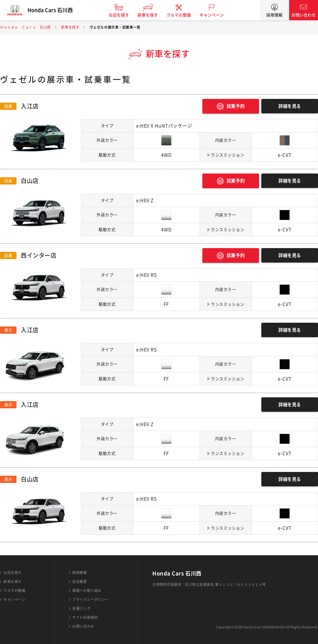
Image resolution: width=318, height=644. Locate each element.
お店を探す (122, 15)
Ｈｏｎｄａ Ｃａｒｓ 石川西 (25, 27)
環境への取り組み (87, 591)
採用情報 (274, 15)
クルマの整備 (182, 15)
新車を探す (151, 15)
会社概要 (79, 582)
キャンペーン (215, 15)
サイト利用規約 (85, 617)
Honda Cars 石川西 (53, 10)
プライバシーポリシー (90, 599)
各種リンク (81, 608)
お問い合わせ (304, 15)
